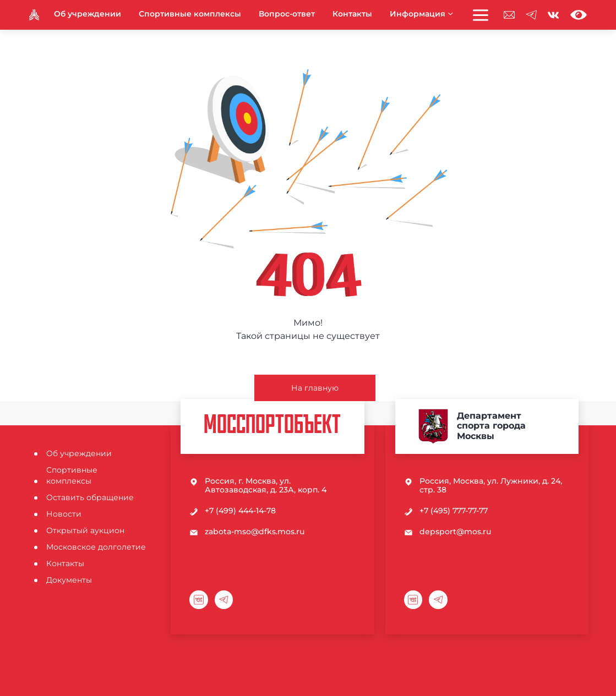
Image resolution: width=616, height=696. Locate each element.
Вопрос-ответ (287, 14)
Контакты (352, 14)
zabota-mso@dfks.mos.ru (255, 531)
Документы (69, 580)
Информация (421, 14)
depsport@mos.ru (455, 531)
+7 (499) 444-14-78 (240, 511)
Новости (64, 514)
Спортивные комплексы (190, 14)
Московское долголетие (96, 547)
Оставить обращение (90, 497)
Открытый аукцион (85, 530)
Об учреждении (88, 14)
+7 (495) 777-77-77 (454, 511)
